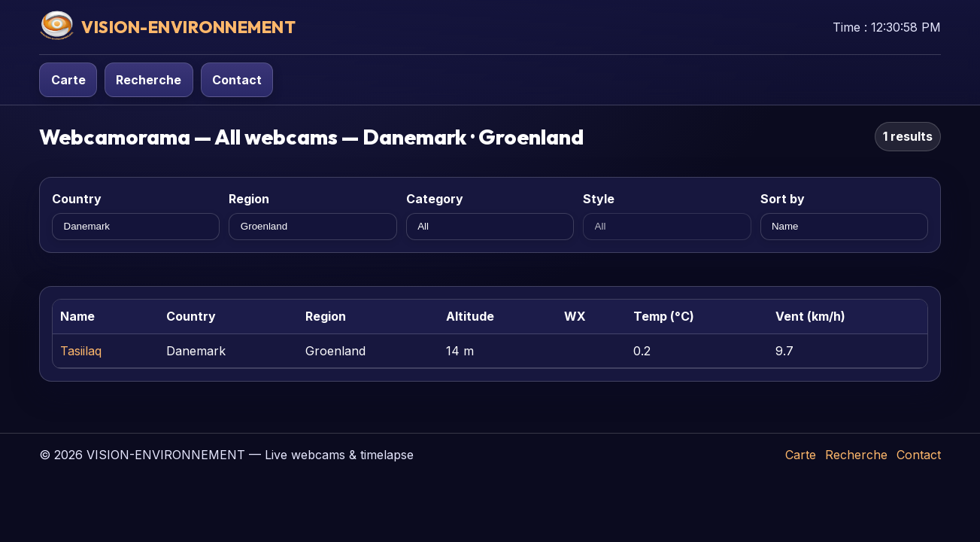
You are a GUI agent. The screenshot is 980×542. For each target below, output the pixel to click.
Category (435, 199)
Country (77, 199)
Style (599, 199)
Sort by (783, 199)
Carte (68, 80)
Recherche (149, 80)
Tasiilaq (81, 351)
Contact (237, 80)
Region (249, 199)
